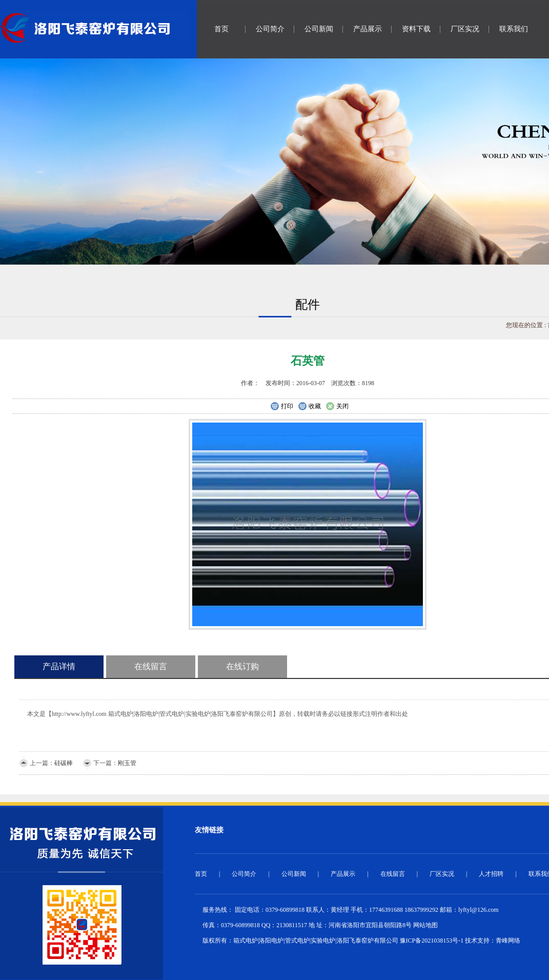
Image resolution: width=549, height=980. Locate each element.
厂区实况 (465, 29)
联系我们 (514, 29)
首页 (221, 29)
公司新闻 (319, 29)
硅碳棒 (64, 763)
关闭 (337, 407)
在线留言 (151, 666)
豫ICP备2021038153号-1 (432, 941)
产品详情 (59, 666)
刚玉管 (127, 763)
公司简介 (270, 29)
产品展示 (368, 29)
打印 (282, 407)
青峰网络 (508, 941)
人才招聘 (491, 874)
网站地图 (425, 925)
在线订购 (242, 666)
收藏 (309, 407)
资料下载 (416, 29)
